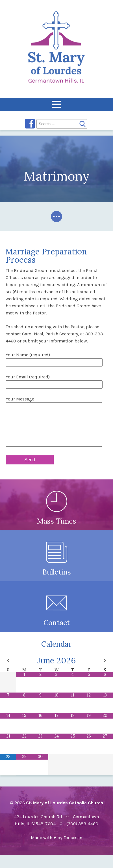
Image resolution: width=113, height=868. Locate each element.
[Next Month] (105, 669)
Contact (57, 616)
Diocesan (73, 846)
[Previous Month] (8, 669)
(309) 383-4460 (82, 832)
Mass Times (57, 514)
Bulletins (57, 565)
